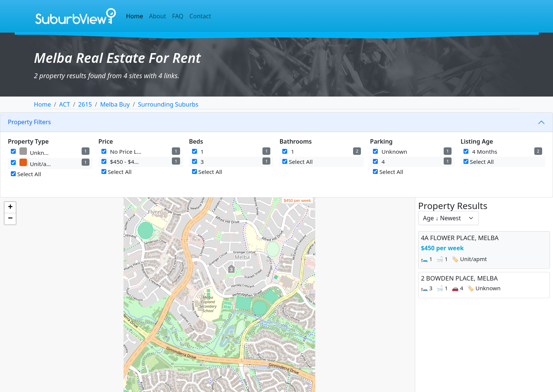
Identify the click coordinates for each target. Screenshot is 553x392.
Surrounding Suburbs (168, 104)
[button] (231, 273)
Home (135, 16)
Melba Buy (115, 104)
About (157, 16)
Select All (26, 174)
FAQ (177, 16)
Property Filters (29, 122)
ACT (65, 104)
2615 (85, 104)
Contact (200, 16)
